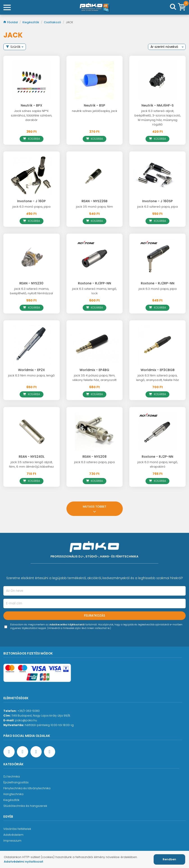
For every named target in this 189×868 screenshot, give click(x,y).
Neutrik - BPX (31, 105)
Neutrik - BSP (94, 105)
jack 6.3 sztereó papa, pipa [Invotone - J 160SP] (157, 207)
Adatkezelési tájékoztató (67, 625)
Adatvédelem (13, 835)
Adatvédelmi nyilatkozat (24, 862)
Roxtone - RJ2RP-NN (158, 283)
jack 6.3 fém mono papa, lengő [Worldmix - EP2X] (31, 375)
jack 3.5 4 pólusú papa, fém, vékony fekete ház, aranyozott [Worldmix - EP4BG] (94, 378)
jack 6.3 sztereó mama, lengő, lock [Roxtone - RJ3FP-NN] (94, 291)
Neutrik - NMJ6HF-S (158, 105)
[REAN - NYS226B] (95, 176)
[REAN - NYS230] (32, 258)
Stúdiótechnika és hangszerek (25, 806)
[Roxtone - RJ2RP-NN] (157, 258)
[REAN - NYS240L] (32, 431)
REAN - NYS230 (31, 283)
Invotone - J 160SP (157, 201)
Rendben (169, 859)
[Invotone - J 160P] (32, 176)
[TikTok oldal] (50, 752)
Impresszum (12, 841)
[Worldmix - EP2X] (32, 345)
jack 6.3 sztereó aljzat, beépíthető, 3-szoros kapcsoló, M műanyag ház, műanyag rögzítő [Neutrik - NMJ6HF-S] (158, 118)
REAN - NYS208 (94, 457)
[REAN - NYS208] (95, 431)
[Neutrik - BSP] (95, 80)
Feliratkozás (94, 616)
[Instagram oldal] (36, 752)
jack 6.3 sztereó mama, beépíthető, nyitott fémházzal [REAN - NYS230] (31, 291)
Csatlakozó (53, 22)
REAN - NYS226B (94, 201)
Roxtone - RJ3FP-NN (94, 283)
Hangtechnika (13, 794)
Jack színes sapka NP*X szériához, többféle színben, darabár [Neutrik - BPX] (31, 115)
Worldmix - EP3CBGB (158, 370)
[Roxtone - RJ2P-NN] (157, 431)
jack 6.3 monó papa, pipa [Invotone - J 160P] (31, 207)
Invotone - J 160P (31, 201)
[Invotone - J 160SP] (157, 176)
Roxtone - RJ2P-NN (157, 457)
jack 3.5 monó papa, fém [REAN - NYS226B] (94, 207)
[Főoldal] (95, 7)
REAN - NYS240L (32, 457)
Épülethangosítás (16, 782)
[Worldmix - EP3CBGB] (157, 345)
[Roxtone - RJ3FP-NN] (95, 258)
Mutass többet (95, 509)
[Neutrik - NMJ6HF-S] (157, 80)
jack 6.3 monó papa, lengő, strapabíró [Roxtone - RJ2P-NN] (158, 464)
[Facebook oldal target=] (9, 752)
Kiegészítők (31, 22)
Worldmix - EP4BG (94, 370)
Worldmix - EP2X (31, 370)
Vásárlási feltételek (17, 829)
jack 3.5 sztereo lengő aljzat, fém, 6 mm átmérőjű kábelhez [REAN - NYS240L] (31, 464)
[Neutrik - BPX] (32, 80)
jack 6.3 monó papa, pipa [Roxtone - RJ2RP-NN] (158, 289)
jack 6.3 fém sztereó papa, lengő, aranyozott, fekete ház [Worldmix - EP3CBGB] (157, 378)
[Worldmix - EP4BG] (95, 345)
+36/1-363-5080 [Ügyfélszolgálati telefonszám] (28, 711)
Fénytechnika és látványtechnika (27, 788)
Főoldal (11, 22)
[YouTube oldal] (23, 752)
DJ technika (12, 776)
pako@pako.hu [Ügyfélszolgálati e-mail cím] (26, 720)
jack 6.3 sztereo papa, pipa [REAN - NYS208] (94, 462)
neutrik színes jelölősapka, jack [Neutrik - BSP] (94, 111)
